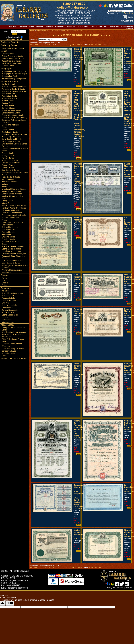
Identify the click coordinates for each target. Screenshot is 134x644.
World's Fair (7, 272)
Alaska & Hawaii (8, 84)
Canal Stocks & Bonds (11, 113)
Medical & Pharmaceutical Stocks (13, 197)
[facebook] (111, 7)
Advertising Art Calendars (12, 293)
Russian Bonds (8, 66)
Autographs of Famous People (14, 74)
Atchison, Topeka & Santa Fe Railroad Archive (14, 92)
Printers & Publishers (10, 218)
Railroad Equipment (10, 227)
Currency (5, 275)
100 (96, 45)
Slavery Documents (10, 310)
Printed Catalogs (9, 353)
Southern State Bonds (11, 242)
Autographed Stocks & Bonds (14, 71)
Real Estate (7, 234)
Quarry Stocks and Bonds (12, 222)
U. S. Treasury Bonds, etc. (13, 261)
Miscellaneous (8, 322)
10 (58, 45)
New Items (13, 26)
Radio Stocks (7, 225)
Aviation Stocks (8, 101)
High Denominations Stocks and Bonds (15, 173)
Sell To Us (103, 26)
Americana (6, 288)
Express (5, 146)
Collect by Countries (10, 42)
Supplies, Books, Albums (12, 344)
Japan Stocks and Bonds (12, 61)
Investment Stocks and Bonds (14, 189)
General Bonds (8, 168)
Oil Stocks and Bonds (11, 210)
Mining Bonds (7, 203)
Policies (49, 26)
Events (94, 26)
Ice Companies (8, 179)
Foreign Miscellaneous (11, 163)
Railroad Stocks (8, 230)
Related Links (127, 26)
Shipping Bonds (8, 239)
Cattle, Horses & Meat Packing (14, 118)
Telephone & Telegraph (11, 251)
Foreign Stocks (8, 153)
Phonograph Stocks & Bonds (14, 215)
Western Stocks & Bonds (12, 270)
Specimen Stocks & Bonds (13, 246)
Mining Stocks (8, 201)
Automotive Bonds (9, 98)
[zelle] (128, 7)
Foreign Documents (10, 160)
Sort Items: (46, 39)
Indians (5, 184)
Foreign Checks (8, 156)
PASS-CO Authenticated (12, 213)
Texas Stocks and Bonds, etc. (14, 254)
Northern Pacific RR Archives (14, 208)
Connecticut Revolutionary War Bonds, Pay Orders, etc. (15, 136)
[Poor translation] (10, 603)
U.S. (4, 280)
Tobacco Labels (8, 298)
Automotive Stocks (9, 96)
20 (89, 45)
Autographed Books (10, 76)
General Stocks (8, 165)
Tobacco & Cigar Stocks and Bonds (13, 257)
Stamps (5, 317)
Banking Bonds (8, 106)
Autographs (6, 69)
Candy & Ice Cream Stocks (13, 115)
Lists (4, 356)
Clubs (4, 127)
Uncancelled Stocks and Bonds (12, 50)
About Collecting (36, 26)
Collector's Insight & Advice (13, 349)
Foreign (5, 278)
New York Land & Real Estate (14, 206)
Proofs (4, 220)
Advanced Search (14, 39)
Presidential (7, 320)
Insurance (6, 187)
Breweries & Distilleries (11, 110)
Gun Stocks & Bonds (10, 170)
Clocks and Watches (10, 125)
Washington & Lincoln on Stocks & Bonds (15, 266)
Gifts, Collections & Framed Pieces (13, 340)
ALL (100, 45)
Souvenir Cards (8, 312)
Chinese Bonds (8, 54)
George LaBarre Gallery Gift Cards (13, 329)
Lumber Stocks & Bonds (12, 194)
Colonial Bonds (8, 130)
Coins (4, 285)
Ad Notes (6, 291)
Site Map (23, 26)
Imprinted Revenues (10, 182)
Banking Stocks (8, 108)
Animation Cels (8, 296)
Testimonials (83, 26)
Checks (5, 283)
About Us (71, 26)
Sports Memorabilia (10, 315)
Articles (130, 28)
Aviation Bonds (8, 103)
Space (4, 244)
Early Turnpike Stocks (11, 141)
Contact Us (60, 26)
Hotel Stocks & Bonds (11, 177)
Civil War (5, 122)
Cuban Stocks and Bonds (12, 56)
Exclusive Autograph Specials (14, 79)
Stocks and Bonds (10, 81)
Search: (15, 31)
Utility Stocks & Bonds (11, 263)
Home (32, 30)
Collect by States (9, 45)
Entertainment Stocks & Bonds (14, 144)
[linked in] (121, 7)
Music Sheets (7, 308)
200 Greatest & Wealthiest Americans (13, 336)
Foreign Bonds (8, 158)
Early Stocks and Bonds (12, 139)
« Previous (34, 45)
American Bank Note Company (15, 332)
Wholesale (114, 26)
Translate (126, 13)
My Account (127, 21)
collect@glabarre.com (74, 7)
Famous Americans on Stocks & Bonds (15, 150)
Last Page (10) (70, 45)
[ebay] (104, 7)
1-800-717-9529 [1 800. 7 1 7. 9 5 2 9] (74, 4)
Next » (80, 45)
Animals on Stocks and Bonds (14, 87)
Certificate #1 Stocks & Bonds (14, 120)
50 (92, 45)
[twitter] (116, 7)
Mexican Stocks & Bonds (12, 63)
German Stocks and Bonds (13, 59)
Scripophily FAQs (9, 351)
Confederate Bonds (10, 132)
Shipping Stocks (8, 237)
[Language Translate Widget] (120, 11)
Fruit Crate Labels (9, 305)
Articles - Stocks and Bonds (14, 359)
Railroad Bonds (8, 232)
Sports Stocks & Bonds (11, 249)
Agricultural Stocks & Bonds (13, 89)
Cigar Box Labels (9, 300)
